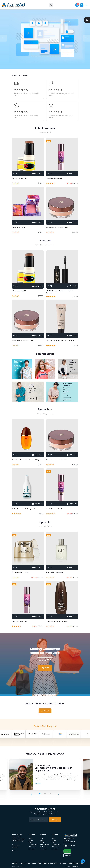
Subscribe (55, 820)
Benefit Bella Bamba (18, 227)
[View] (14, 173)
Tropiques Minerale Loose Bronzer (57, 227)
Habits (31, 840)
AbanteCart (75, 866)
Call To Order (72, 286)
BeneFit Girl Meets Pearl (54, 178)
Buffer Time (32, 847)
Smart (31, 838)
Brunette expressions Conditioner (57, 621)
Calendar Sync (33, 845)
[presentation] (32, 794)
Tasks (31, 842)
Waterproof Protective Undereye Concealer (60, 341)
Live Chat (67, 851)
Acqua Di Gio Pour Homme (55, 572)
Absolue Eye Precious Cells (20, 572)
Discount (15, 847)
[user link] (82, 5)
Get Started (45, 711)
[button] (51, 5)
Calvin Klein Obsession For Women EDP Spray (27, 460)
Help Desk (67, 855)
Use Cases (32, 849)
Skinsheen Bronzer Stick (20, 178)
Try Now (45, 668)
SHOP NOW (17, 376)
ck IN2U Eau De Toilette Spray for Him (24, 509)
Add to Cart (37, 173)
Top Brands (16, 845)
